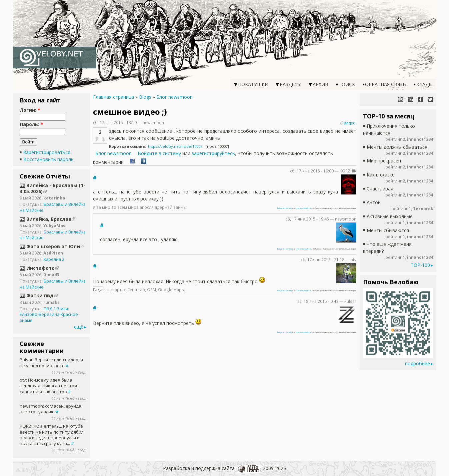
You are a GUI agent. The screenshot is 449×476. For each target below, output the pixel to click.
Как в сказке (381, 175)
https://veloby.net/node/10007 (175, 146)
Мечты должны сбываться (397, 147)
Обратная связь (385, 84)
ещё (79, 327)
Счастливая (380, 189)
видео (350, 123)
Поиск (347, 84)
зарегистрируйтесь (213, 153)
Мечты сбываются (388, 230)
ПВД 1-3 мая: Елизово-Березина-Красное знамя (49, 315)
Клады (424, 84)
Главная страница (113, 97)
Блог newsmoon (174, 97)
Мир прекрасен (384, 161)
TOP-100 (420, 265)
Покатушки (253, 84)
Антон (374, 202)
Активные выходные (390, 216)
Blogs (145, 97)
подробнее (417, 363)
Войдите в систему (159, 153)
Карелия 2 (54, 259)
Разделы (290, 84)
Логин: (30, 110)
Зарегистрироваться (47, 152)
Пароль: (31, 124)
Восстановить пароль (48, 159)
